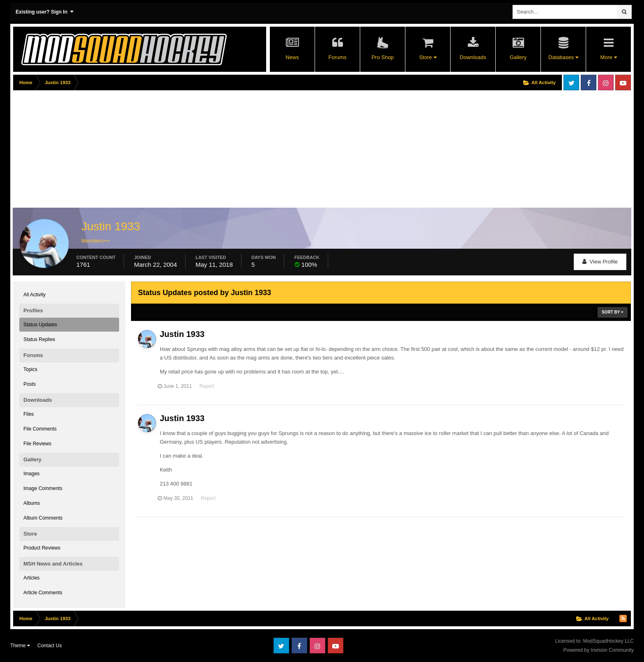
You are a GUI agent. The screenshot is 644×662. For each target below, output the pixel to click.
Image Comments (43, 488)
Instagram (606, 82)
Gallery (518, 57)
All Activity (34, 295)
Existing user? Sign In (45, 12)
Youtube (623, 82)
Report (209, 386)
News (292, 57)
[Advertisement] (163, 151)
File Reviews (37, 444)
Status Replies (39, 339)
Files (29, 414)
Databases (563, 57)
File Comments (40, 429)
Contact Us (49, 646)
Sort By (613, 312)
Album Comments (43, 518)
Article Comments (43, 593)
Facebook (589, 82)
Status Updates (40, 325)
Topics (30, 369)
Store (428, 57)
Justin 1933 (182, 334)
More (608, 57)
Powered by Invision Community (599, 650)
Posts (30, 384)
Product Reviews (42, 548)
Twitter (571, 82)
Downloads (473, 57)
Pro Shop (382, 57)
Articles (31, 578)
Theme (20, 646)
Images (31, 474)
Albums (32, 503)
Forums (337, 57)
